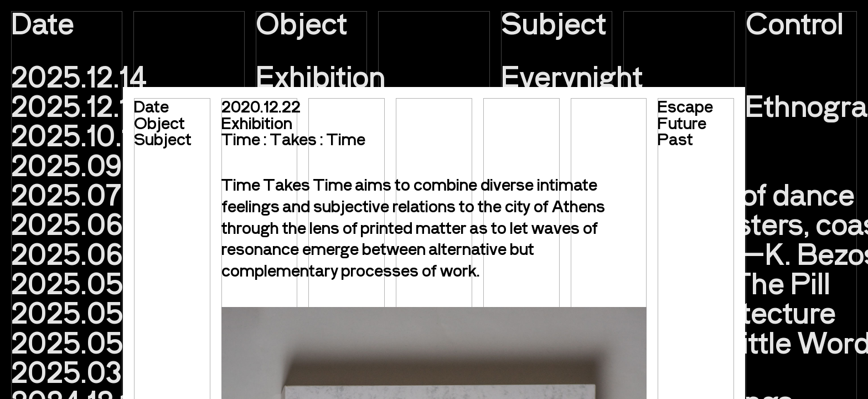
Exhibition (257, 122)
